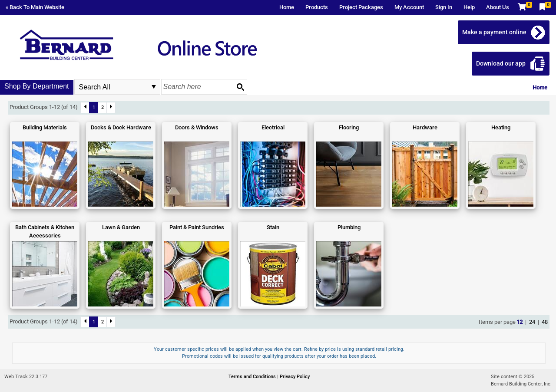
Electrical (273, 127)
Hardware (425, 127)
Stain (273, 227)
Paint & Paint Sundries (197, 227)
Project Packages (361, 7)
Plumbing (349, 227)
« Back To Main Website (35, 7)
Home (287, 7)
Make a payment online (494, 32)
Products (317, 7)
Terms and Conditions (253, 377)
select (154, 87)
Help (469, 7)
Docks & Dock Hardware (121, 127)
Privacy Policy (295, 377)
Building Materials (45, 127)
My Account (409, 7)
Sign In (444, 7)
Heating (501, 127)
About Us (498, 7)
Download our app (501, 63)
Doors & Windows (197, 127)
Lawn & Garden (121, 227)
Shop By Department (37, 86)
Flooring (349, 127)
